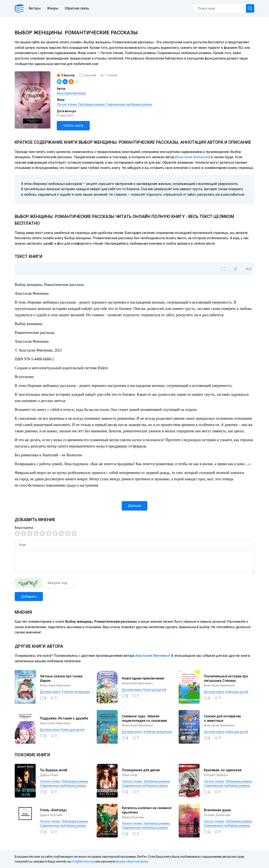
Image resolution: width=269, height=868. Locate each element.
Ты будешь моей (54, 770)
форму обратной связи (132, 861)
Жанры (54, 8)
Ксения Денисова (218, 815)
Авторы (36, 8)
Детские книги (50, 692)
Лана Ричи (130, 775)
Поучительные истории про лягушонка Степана (226, 678)
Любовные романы (91, 104)
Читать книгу (73, 125)
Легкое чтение (67, 104)
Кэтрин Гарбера (216, 775)
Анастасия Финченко (71, 93)
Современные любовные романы (129, 104)
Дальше (134, 506)
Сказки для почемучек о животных (222, 718)
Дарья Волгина (52, 815)
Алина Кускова (134, 817)
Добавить (29, 597)
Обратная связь (78, 8)
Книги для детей (155, 690)
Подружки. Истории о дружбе (64, 718)
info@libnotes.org (83, 861)
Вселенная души (217, 810)
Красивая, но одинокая (223, 770)
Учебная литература (76, 692)
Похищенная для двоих (141, 770)
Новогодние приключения (143, 678)
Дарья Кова (49, 775)
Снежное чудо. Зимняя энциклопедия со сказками (144, 718)
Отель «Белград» (53, 810)
